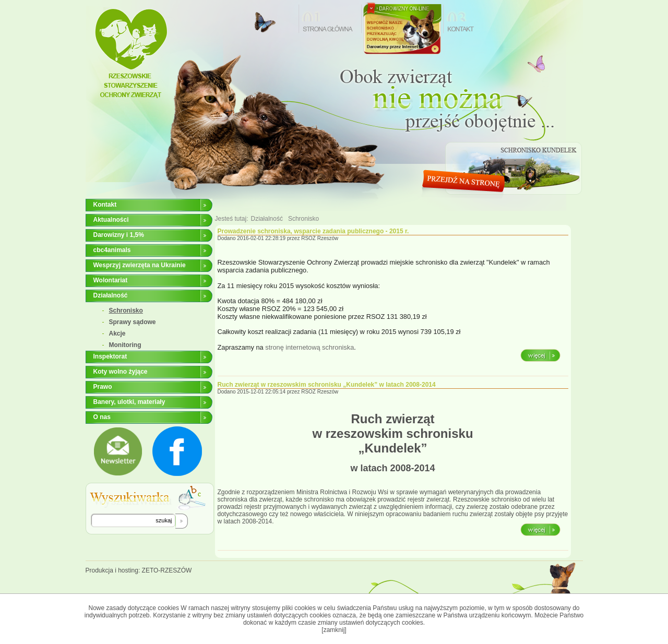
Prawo (103, 387)
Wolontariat (111, 280)
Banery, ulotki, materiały (129, 402)
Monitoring (125, 345)
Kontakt (105, 205)
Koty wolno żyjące (121, 372)
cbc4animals (112, 250)
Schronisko (126, 311)
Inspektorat (110, 356)
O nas (102, 417)
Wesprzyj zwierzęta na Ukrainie (140, 265)
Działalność (111, 295)
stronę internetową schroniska (309, 347)
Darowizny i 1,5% (119, 235)
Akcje (117, 333)
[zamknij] (334, 630)
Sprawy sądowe (133, 322)
